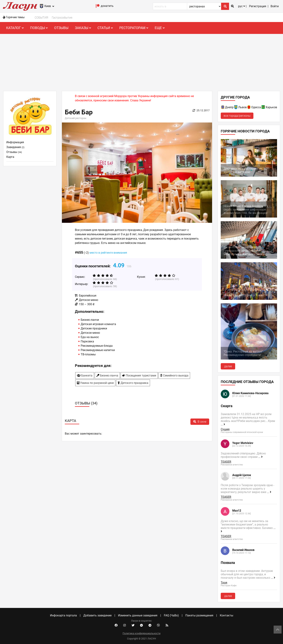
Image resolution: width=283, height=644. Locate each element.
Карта (10, 157)
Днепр (229, 107)
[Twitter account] (133, 625)
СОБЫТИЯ (41, 18)
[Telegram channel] (150, 625)
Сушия (225, 429)
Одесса (256, 107)
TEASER (226, 462)
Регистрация (258, 6)
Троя (224, 583)
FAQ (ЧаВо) (171, 615)
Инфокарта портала (63, 615)
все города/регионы (237, 116)
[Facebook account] (116, 625)
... (223, 424)
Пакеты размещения (199, 615)
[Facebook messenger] (141, 625)
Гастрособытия (62, 18)
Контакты (227, 615)
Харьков (271, 107)
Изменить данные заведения (138, 615)
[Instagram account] (125, 625)
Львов (242, 107)
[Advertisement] (141, 61)
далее (228, 366)
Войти (275, 6)
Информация (15, 142)
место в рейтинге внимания (108, 253)
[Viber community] (158, 625)
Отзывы (61, 28)
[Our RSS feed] (167, 625)
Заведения (15, 147)
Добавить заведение (97, 615)
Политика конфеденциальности (141, 633)
